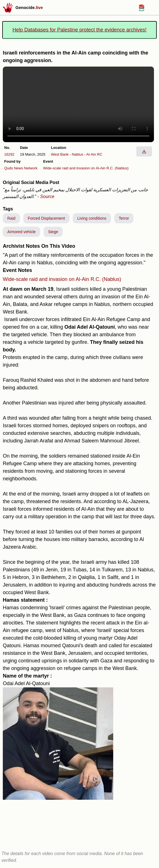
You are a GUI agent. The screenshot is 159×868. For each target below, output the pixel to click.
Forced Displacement (46, 218)
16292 (9, 154)
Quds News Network (21, 168)
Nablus (78, 154)
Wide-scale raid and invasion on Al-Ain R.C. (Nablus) (86, 168)
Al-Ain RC (94, 154)
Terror (124, 218)
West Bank (60, 154)
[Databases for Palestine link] (142, 10)
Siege (53, 232)
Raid (11, 218)
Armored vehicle (21, 232)
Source (47, 196)
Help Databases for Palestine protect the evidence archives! (79, 30)
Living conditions (92, 218)
